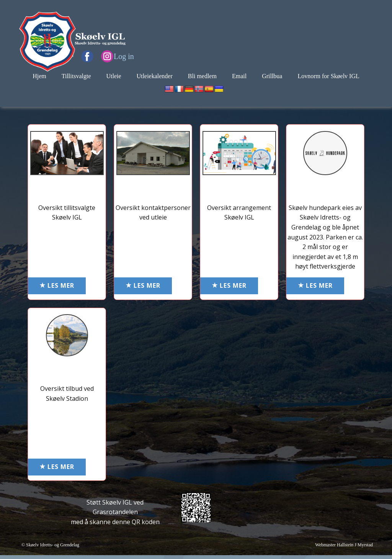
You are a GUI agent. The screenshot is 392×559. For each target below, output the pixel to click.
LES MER (57, 286)
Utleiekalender (155, 76)
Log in (124, 56)
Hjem (39, 76)
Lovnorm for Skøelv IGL (328, 76)
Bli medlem (202, 76)
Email (239, 76)
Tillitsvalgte (76, 76)
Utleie (114, 76)
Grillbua (272, 76)
